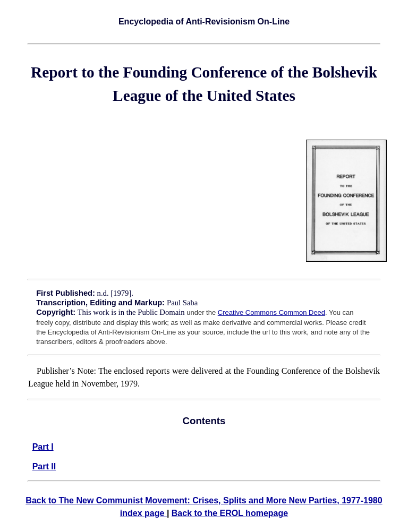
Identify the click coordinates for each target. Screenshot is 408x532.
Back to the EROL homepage (230, 513)
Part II (44, 466)
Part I (43, 447)
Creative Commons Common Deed (271, 312)
